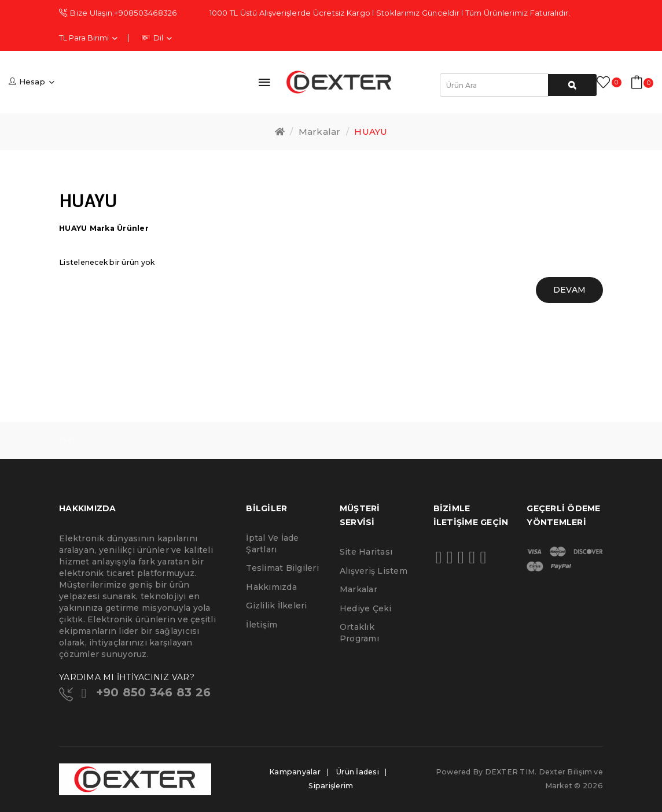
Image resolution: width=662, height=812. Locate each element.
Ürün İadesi (358, 772)
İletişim (262, 625)
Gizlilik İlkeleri (276, 606)
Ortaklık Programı (359, 633)
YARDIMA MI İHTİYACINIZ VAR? (127, 677)
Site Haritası (366, 552)
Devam (569, 290)
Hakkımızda (271, 587)
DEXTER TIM (510, 772)
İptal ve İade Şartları (272, 544)
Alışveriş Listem (374, 571)
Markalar (320, 132)
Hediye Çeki (366, 608)
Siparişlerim (331, 786)
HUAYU (371, 132)
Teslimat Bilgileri (282, 568)
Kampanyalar (295, 772)
